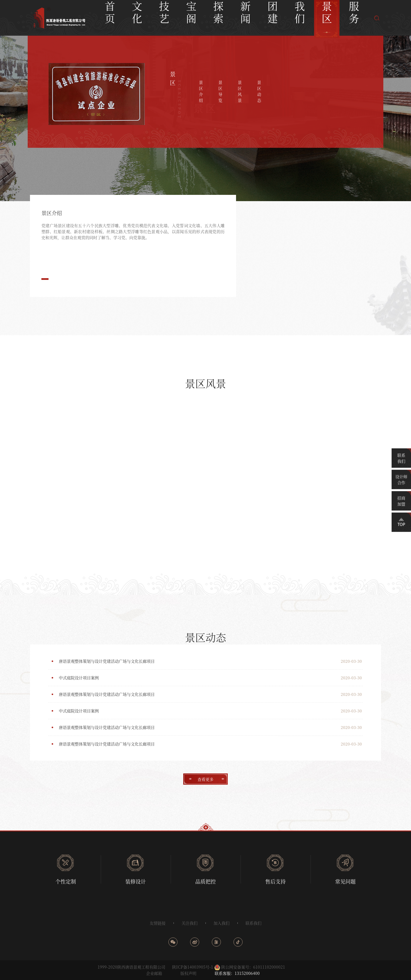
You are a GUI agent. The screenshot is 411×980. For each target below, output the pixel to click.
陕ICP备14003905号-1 (193, 967)
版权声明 (188, 973)
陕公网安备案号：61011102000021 (253, 967)
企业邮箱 (154, 973)
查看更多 (205, 779)
